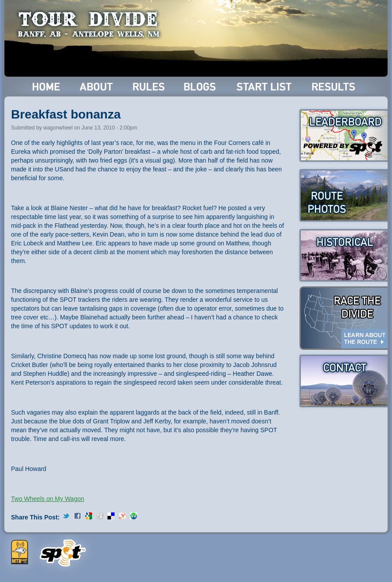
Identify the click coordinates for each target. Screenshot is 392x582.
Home (46, 87)
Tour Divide (91, 24)
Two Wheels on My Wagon (48, 499)
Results (335, 87)
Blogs (201, 87)
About (97, 87)
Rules (150, 87)
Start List (265, 87)
